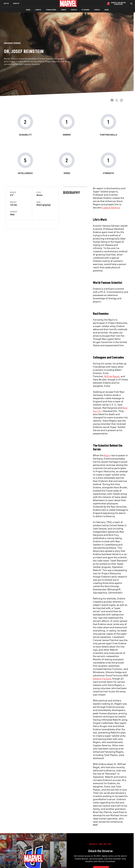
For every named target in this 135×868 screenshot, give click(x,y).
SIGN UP (16, 3)
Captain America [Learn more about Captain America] (53, 207)
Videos (97, 10)
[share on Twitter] (116, 101)
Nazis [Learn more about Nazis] (49, 455)
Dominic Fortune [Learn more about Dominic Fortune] (44, 679)
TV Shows (86, 10)
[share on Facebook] (111, 101)
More (107, 10)
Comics (38, 10)
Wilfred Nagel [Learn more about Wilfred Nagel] (54, 376)
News (28, 10)
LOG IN (6, 3)
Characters (51, 10)
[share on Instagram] (120, 101)
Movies (74, 10)
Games (64, 10)
